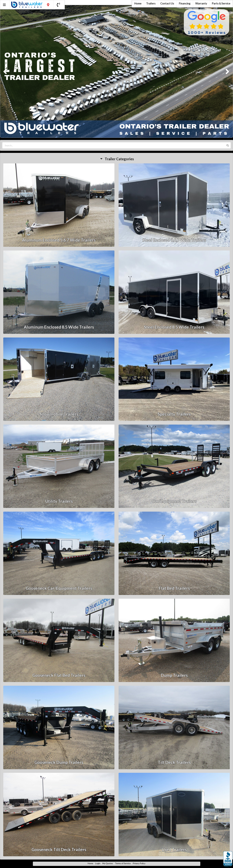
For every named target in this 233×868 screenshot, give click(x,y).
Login (98, 863)
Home (90, 863)
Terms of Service (123, 863)
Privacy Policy (139, 863)
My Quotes (108, 863)
